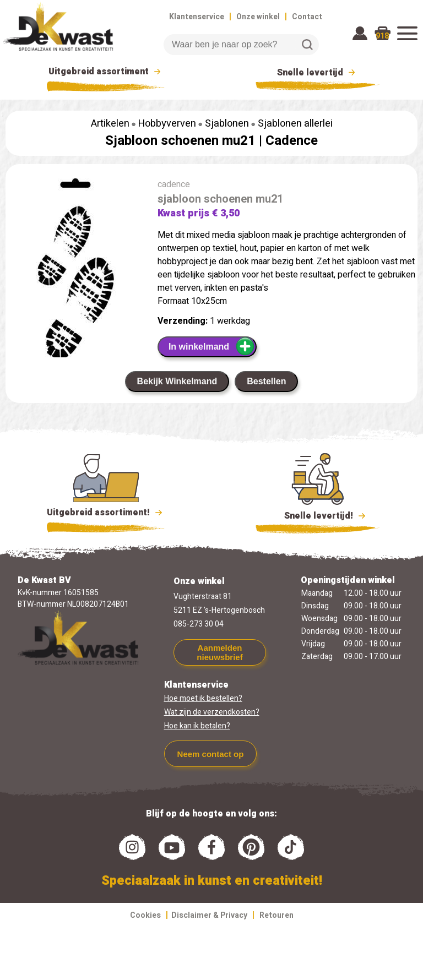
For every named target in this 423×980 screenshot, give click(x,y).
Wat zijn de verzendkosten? (212, 712)
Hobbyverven (167, 124)
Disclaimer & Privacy (209, 915)
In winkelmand (212, 346)
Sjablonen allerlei (295, 124)
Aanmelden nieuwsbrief (219, 652)
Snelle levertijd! (318, 515)
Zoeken (307, 45)
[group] (76, 286)
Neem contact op (211, 754)
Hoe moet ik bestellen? (203, 698)
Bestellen (266, 381)
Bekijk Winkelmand (177, 381)
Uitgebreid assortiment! (106, 513)
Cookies (145, 915)
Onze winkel (258, 17)
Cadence (292, 141)
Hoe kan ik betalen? (197, 726)
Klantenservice (197, 17)
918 (382, 36)
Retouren (276, 915)
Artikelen (110, 124)
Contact (307, 17)
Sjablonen (227, 124)
